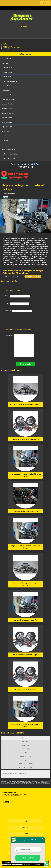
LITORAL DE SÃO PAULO (26, 764)
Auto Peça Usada (7, 59)
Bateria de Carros (7, 68)
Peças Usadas (6, 131)
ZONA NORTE (26, 745)
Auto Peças (5, 63)
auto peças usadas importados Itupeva (26, 655)
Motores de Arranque (8, 113)
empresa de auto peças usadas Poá (25, 620)
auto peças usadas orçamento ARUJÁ (26, 511)
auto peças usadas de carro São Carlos (26, 439)
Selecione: (25, 738)
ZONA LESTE (25, 742)
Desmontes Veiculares (9, 99)
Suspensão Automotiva (9, 145)
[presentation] (19, 320)
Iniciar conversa (28, 858)
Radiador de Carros (7, 136)
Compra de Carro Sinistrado (10, 81)
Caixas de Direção (7, 72)
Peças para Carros (7, 127)
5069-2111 (27, 26)
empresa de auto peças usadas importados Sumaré (25, 725)
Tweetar (5, 197)
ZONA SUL (25, 753)
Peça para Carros (7, 118)
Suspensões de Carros (8, 150)
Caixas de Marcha (7, 77)
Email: (17, 304)
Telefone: (18, 311)
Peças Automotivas (8, 122)
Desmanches (6, 90)
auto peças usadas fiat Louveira (25, 690)
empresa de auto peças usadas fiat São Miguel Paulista (26, 475)
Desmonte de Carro (8, 95)
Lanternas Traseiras (8, 104)
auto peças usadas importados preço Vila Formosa (25, 584)
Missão (25, 834)
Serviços (25, 54)
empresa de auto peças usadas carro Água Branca (26, 547)
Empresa (26, 828)
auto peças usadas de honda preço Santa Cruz (25, 404)
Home (25, 821)
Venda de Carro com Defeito (10, 154)
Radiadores (5, 140)
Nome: (17, 296)
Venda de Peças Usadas (9, 159)
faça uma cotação (33, 276)
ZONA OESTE (25, 749)
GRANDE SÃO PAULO (26, 756)
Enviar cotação (25, 364)
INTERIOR (25, 760)
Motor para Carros (7, 109)
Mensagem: (19, 345)
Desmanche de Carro (8, 86)
